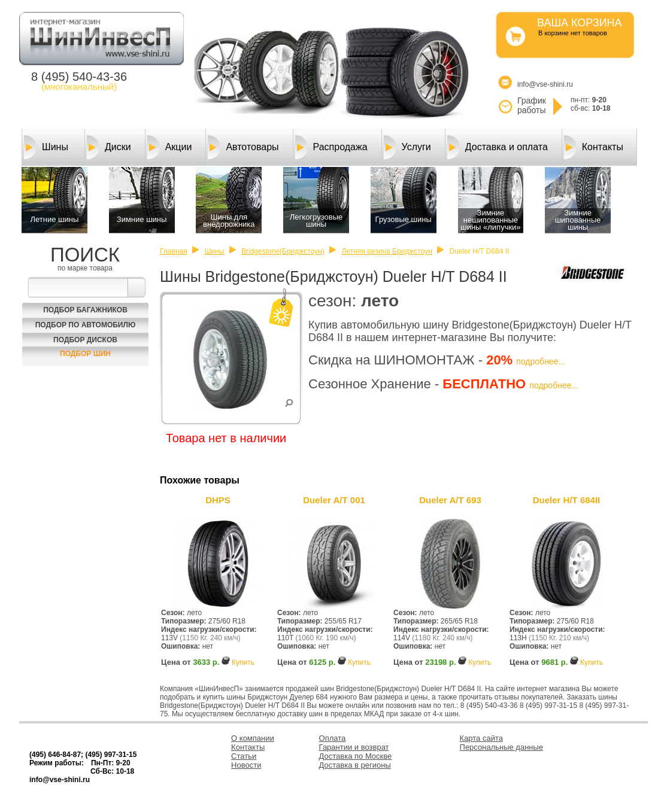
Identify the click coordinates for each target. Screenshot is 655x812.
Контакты (594, 147)
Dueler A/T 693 (450, 500)
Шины (46, 147)
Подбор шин (85, 354)
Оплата (333, 738)
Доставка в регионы (355, 765)
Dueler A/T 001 (334, 500)
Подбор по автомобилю (86, 325)
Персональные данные (502, 747)
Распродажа (331, 147)
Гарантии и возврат (354, 747)
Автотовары (243, 147)
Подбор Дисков (85, 340)
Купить (243, 662)
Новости (246, 765)
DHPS (218, 500)
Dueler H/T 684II (567, 500)
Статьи (244, 756)
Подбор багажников (85, 310)
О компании (253, 738)
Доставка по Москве (356, 756)
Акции (170, 147)
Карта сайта (481, 738)
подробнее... (541, 361)
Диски (109, 147)
